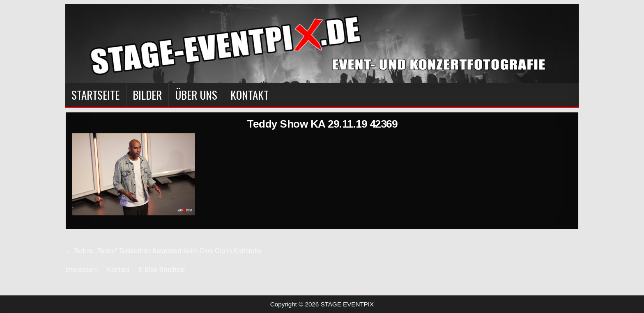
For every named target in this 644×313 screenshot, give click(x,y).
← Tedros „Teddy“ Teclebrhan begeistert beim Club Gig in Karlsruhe (164, 251)
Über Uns (196, 95)
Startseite (95, 95)
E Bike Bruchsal (162, 270)
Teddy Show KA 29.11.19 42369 (322, 124)
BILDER (147, 95)
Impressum (82, 270)
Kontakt (250, 95)
